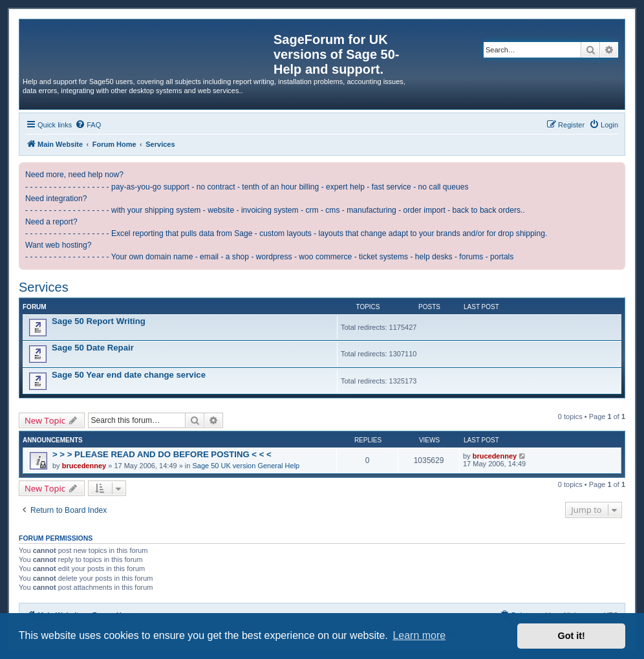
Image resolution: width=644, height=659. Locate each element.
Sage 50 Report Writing (99, 321)
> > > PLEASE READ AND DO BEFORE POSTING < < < (162, 454)
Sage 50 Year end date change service (129, 375)
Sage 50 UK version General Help (246, 466)
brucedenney (84, 466)
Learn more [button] (419, 635)
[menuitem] (88, 125)
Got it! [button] (572, 636)
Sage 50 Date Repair (93, 348)
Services (44, 287)
